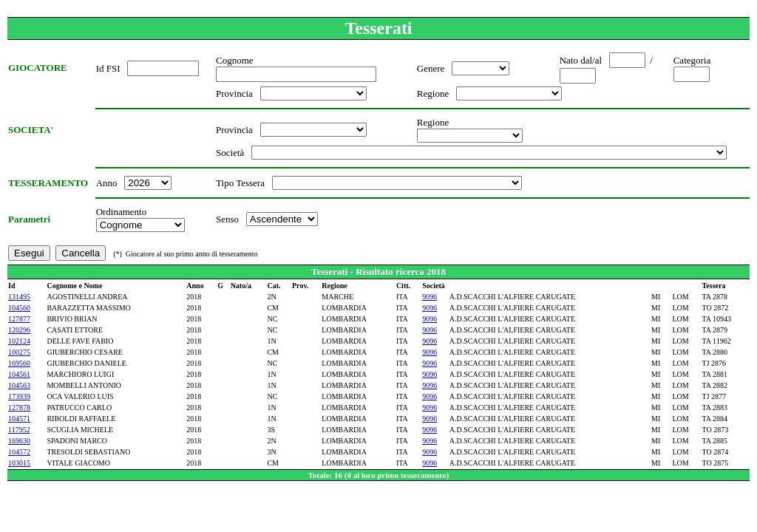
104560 (19, 308)
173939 (19, 396)
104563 (19, 385)
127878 (19, 407)
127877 (19, 319)
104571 (19, 419)
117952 (19, 430)
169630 (19, 441)
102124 (19, 341)
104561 (19, 374)
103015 (19, 463)
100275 (19, 352)
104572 (19, 452)
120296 (19, 330)
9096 (430, 297)
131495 (19, 297)
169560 (19, 363)
